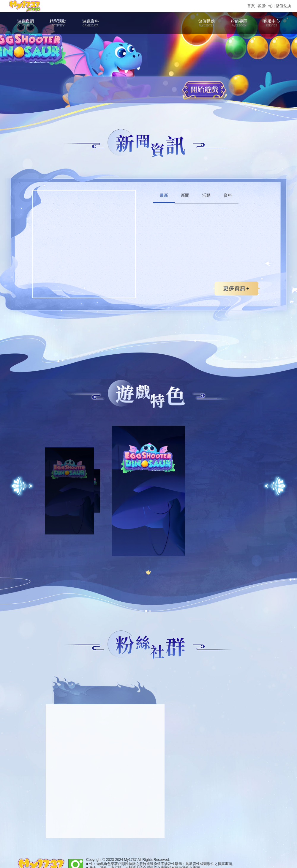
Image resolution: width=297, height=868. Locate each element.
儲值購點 (207, 23)
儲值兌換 (283, 6)
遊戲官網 (25, 23)
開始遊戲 (204, 90)
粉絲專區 (239, 23)
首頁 (251, 6)
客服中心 (265, 6)
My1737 (25, 6)
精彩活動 (58, 23)
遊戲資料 (90, 23)
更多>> (236, 288)
